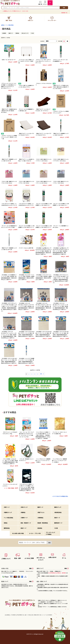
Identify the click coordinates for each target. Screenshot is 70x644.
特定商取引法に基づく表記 (24, 615)
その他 (32, 33)
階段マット (11, 33)
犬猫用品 (23, 512)
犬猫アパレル (41, 512)
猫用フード (40, 507)
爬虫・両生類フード (26, 523)
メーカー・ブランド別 (35, 533)
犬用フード (7, 507)
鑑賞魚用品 (7, 528)
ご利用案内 (13, 615)
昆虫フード (24, 528)
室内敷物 (4, 33)
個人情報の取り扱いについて (39, 615)
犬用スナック (24, 507)
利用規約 (50, 615)
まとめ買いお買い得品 (18, 533)
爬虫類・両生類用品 (43, 523)
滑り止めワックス (25, 33)
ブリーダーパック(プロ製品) (50, 533)
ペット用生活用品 (10, 25)
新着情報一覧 (64, 13)
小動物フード (24, 518)
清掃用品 (17, 33)
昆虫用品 (40, 528)
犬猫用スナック (8, 512)
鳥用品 (6, 523)
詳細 (31, 568)
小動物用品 (40, 518)
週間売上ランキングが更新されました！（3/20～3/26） (16, 11)
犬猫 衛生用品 (58, 512)
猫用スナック (58, 507)
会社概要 (7, 615)
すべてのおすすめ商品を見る (61, 496)
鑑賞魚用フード (58, 523)
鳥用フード (57, 518)
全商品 (3, 25)
